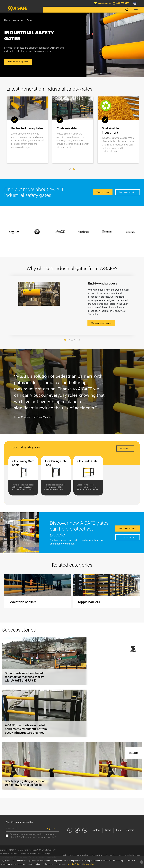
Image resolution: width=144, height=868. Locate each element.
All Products (125, 449)
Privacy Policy (83, 855)
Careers (130, 830)
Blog (119, 830)
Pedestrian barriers (37, 591)
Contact (96, 830)
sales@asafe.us (104, 3)
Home (7, 20)
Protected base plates (27, 128)
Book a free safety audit (18, 62)
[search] (125, 10)
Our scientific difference (101, 323)
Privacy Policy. (89, 864)
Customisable (67, 128)
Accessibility (97, 855)
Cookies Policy (68, 855)
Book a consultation (128, 192)
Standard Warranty (133, 855)
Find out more (128, 537)
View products (103, 192)
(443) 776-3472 (122, 3)
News (108, 830)
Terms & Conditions (114, 855)
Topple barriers (107, 591)
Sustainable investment (110, 131)
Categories (18, 20)
